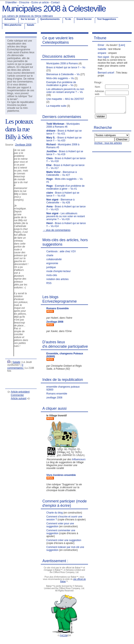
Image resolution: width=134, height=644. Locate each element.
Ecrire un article (40, 3)
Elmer (101, 45)
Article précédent (20, 392)
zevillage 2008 (54, 398)
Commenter (17, 395)
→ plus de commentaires (57, 230)
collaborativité (54, 259)
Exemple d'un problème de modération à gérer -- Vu (61, 84)
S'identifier (11, 3)
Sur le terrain (28, 19)
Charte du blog (55, 513)
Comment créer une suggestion (64, 540)
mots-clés (52, 275)
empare (102, 53)
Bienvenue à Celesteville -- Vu (63, 74)
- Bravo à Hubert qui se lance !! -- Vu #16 (63, 194)
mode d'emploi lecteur (59, 271)
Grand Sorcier (84, 19)
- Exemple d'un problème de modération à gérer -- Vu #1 (66, 187)
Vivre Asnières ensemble (61, 475)
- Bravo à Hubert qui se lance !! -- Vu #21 (64, 132)
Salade (30, 25)
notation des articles (58, 279)
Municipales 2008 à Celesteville (54, 9)
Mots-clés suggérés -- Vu (60, 78)
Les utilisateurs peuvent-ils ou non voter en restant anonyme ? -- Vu (65, 91)
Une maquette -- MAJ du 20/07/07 (65, 99)
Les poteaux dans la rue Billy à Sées (19, 129)
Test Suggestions (107, 19)
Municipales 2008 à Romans (62, 63)
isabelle (102, 49)
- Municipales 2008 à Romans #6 (63, 125)
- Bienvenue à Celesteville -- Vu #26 (60, 201)
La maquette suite (56, 106)
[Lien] (122, 45)
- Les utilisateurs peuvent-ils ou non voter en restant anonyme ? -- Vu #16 (66, 216)
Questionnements (50, 19)
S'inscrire (24, 3)
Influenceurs (79, 459)
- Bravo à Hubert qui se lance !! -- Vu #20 (64, 139)
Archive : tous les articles (108, 146)
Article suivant (19, 398)
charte (50, 255)
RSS (49, 283)
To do (68, 19)
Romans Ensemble (58, 308)
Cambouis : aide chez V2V (61, 251)
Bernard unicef (106, 73)
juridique (51, 267)
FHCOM (64, 636)
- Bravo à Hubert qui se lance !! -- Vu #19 (65, 153)
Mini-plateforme (13, 25)
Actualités (10, 19)
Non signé (103, 57)
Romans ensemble (57, 394)
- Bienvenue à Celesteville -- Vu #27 (62, 174)
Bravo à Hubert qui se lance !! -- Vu (66, 67)
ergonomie (52, 263)
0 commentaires (16, 366)
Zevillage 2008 (23, 145)
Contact (55, 3)
